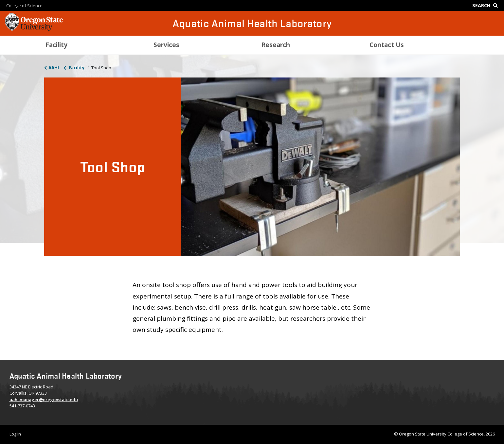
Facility (76, 68)
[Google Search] (486, 5)
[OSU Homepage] (34, 29)
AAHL (54, 68)
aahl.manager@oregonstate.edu (44, 400)
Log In (15, 434)
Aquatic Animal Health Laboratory (252, 23)
